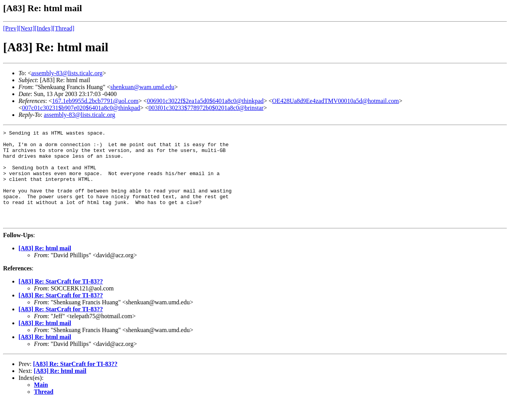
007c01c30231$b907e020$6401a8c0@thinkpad (81, 108)
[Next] (27, 28)
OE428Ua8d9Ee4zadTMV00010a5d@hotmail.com (336, 101)
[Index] (44, 28)
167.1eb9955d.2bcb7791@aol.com (95, 101)
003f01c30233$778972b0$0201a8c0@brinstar (206, 108)
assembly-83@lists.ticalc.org (67, 73)
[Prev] (11, 28)
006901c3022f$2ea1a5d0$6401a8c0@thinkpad (205, 101)
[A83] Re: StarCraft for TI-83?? (61, 300)
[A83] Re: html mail (45, 267)
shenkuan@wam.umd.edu (142, 87)
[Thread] (64, 28)
